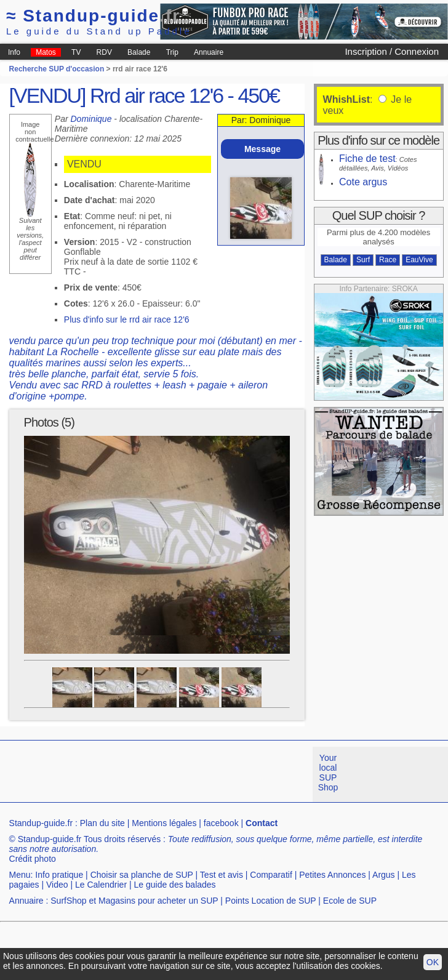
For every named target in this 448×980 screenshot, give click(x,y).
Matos (46, 52)
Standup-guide (93, 16)
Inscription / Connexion (392, 51)
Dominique (91, 119)
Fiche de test (367, 159)
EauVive (419, 260)
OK (433, 962)
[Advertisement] (201, 833)
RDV (104, 52)
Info (14, 52)
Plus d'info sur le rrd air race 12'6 (127, 319)
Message (262, 149)
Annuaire (209, 52)
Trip (172, 52)
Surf (363, 260)
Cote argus (363, 182)
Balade (139, 52)
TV (76, 52)
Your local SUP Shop (328, 773)
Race (388, 260)
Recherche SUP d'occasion (57, 69)
